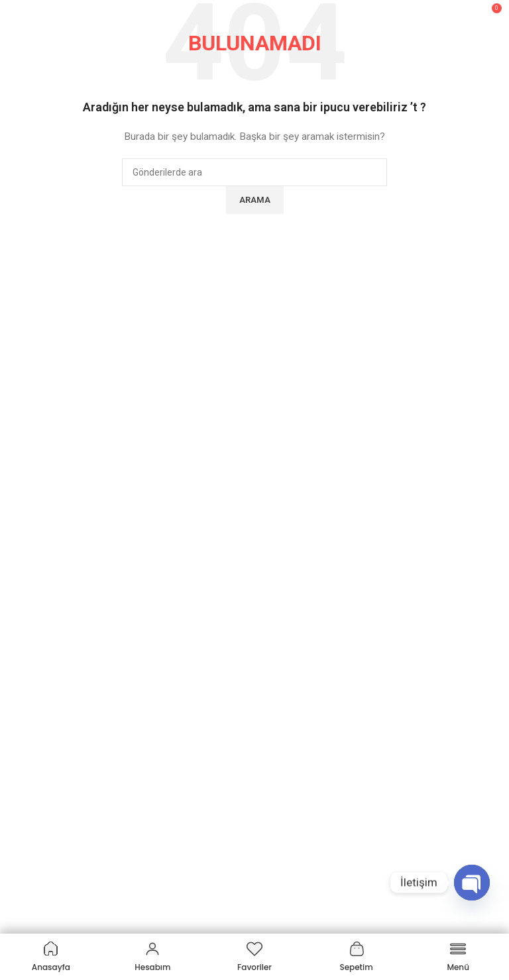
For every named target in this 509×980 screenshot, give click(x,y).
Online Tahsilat (41, 838)
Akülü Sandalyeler (48, 920)
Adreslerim (33, 771)
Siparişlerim (35, 748)
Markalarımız (37, 553)
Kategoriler (41, 897)
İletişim (25, 861)
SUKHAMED (35, 508)
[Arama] (463, 13)
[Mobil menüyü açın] (17, 13)
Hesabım (28, 725)
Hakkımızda (34, 531)
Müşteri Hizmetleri (59, 702)
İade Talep (32, 816)
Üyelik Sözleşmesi (48, 622)
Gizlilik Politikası (42, 598)
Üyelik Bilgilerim (42, 793)
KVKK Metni (34, 667)
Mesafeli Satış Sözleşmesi (65, 576)
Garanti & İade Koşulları (58, 644)
